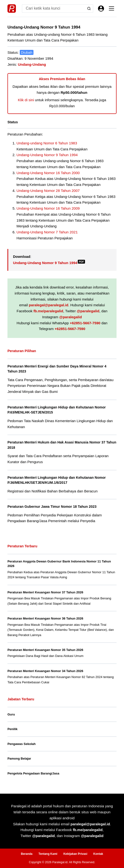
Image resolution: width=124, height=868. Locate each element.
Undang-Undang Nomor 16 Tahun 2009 (48, 208)
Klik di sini (26, 100)
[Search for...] (53, 9)
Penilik (13, 729)
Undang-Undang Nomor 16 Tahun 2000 (48, 173)
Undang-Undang (32, 64)
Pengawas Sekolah (22, 744)
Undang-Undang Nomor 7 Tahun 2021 (47, 232)
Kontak (98, 854)
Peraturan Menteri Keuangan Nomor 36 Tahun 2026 (45, 618)
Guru (11, 714)
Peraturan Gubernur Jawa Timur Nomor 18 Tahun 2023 (52, 507)
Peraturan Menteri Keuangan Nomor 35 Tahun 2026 (45, 650)
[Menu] (111, 8)
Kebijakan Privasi (75, 854)
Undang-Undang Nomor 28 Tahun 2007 (48, 191)
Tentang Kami (48, 854)
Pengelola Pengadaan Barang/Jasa (33, 773)
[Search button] (89, 9)
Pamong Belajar (19, 759)
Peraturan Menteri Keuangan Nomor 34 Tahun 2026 (45, 671)
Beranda (27, 854)
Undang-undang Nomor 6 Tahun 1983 (47, 143)
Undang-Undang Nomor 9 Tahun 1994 (47, 155)
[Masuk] (101, 9)
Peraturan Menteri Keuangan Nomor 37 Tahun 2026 (45, 592)
